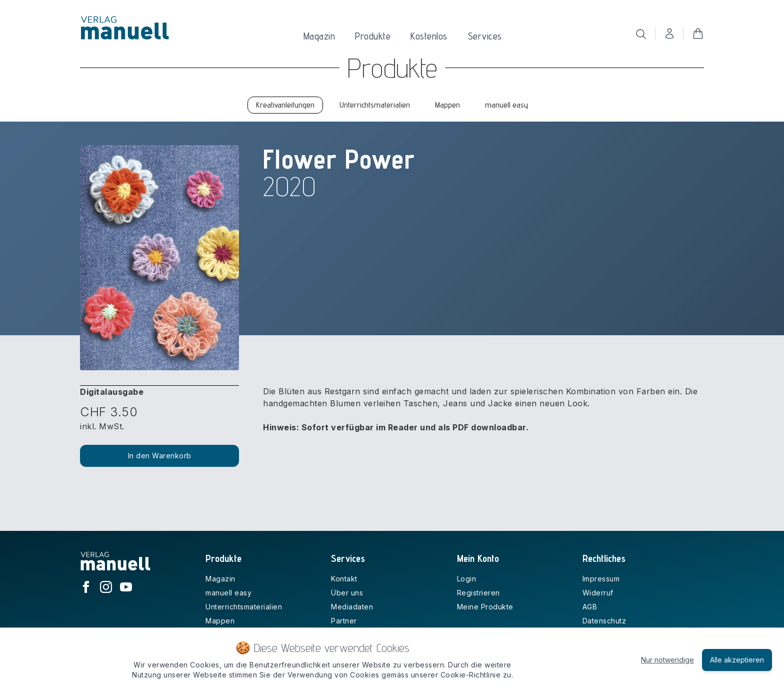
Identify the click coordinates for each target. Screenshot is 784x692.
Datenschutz (604, 621)
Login (467, 579)
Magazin (319, 36)
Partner (344, 621)
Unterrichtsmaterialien (244, 607)
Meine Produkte (485, 607)
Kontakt (344, 579)
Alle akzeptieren (737, 660)
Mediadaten (352, 607)
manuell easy (228, 593)
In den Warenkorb (160, 456)
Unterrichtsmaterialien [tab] (375, 105)
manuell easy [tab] (506, 105)
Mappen (220, 621)
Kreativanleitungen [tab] (285, 105)
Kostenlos (429, 36)
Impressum (601, 579)
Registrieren (478, 593)
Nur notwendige (667, 660)
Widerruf (598, 593)
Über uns (347, 593)
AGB (590, 607)
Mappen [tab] (447, 105)
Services (485, 36)
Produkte (373, 36)
